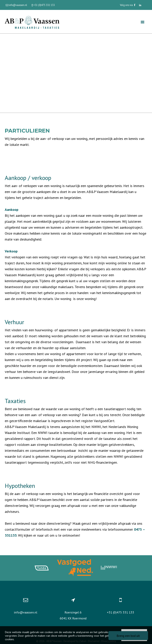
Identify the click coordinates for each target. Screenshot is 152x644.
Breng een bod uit (128, 636)
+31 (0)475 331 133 (121, 612)
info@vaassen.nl (26, 612)
